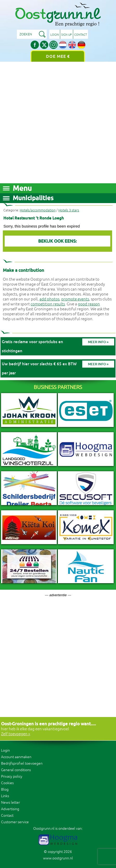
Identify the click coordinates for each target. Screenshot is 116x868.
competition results (48, 304)
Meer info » (98, 342)
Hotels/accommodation (38, 210)
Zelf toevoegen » (16, 734)
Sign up (67, 35)
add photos (49, 299)
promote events (75, 299)
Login (55, 35)
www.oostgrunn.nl (58, 858)
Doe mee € (58, 56)
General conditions (16, 770)
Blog (5, 790)
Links (5, 796)
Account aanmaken (16, 757)
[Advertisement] (58, 122)
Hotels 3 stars (69, 210)
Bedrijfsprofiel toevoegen (22, 763)
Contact (81, 35)
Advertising (10, 809)
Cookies (7, 783)
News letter (11, 803)
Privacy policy (12, 776)
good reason (89, 304)
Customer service (15, 822)
